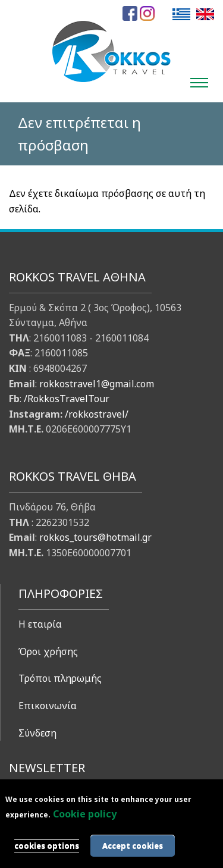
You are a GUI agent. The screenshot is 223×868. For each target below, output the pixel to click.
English (205, 14)
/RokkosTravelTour (67, 399)
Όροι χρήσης (48, 651)
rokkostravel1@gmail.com (97, 384)
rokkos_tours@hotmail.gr (95, 537)
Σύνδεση (37, 733)
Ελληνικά (181, 14)
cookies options (47, 845)
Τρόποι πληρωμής (60, 678)
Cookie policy (85, 814)
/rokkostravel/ (97, 414)
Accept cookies (133, 845)
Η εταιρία (40, 624)
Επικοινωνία (48, 706)
